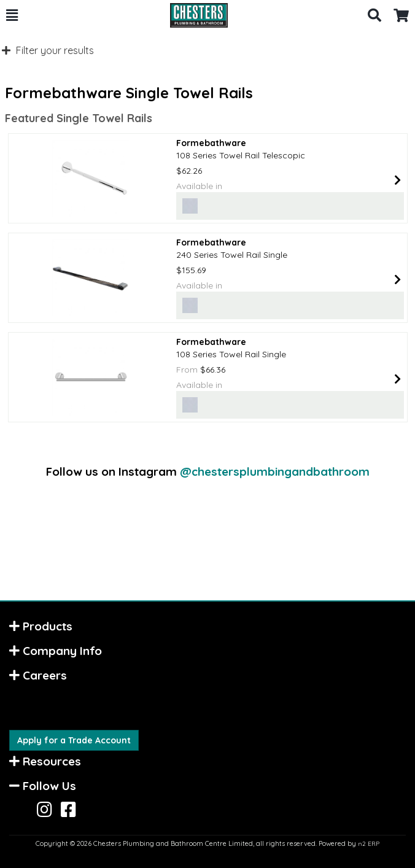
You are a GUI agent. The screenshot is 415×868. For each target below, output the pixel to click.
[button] (12, 15)
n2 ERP (369, 844)
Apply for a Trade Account (74, 740)
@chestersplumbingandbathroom (275, 471)
